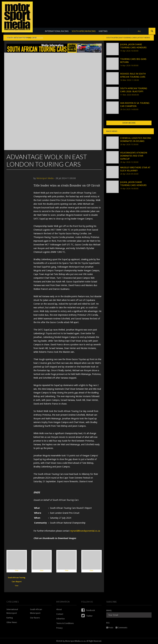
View (17, 561)
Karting (10, 618)
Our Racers (35, 618)
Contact (60, 614)
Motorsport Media (45, 178)
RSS (108, 623)
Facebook (88, 610)
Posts (110, 628)
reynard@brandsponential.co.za (85, 531)
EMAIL (109, 610)
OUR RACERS (37, 38)
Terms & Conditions (65, 623)
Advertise (60, 619)
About (59, 609)
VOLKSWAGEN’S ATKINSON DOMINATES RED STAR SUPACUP (134, 156)
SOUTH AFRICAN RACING (84, 31)
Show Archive (129, 123)
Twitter (87, 616)
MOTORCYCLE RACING (17, 38)
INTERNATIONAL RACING (57, 31)
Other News (12, 622)
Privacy (59, 628)
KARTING (103, 31)
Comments (121, 628)
